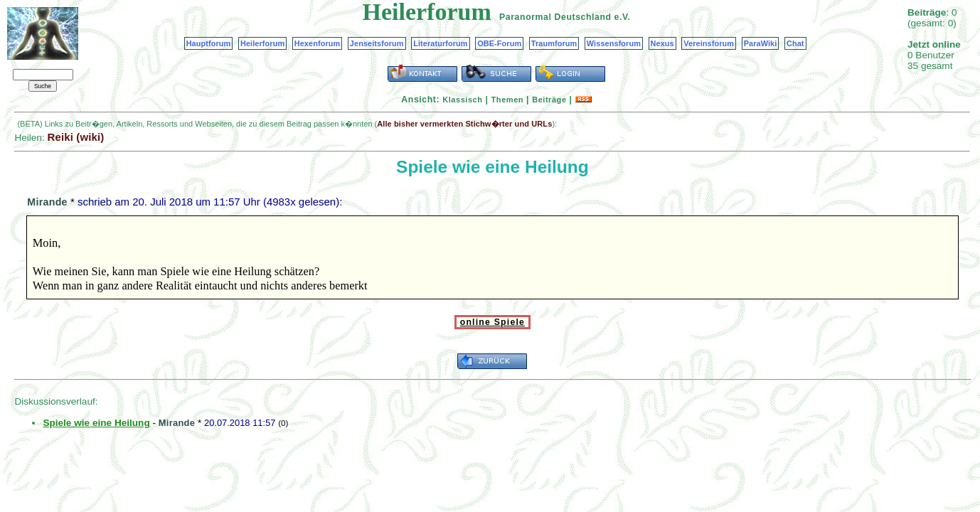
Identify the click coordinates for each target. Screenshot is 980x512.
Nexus (662, 43)
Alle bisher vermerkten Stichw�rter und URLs (464, 124)
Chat (795, 43)
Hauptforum (209, 43)
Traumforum (554, 43)
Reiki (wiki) (75, 137)
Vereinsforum (709, 43)
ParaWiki (761, 43)
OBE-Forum (499, 43)
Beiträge (549, 100)
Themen (507, 100)
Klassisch (462, 100)
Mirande (47, 202)
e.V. (622, 17)
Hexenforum (318, 43)
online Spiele (492, 322)
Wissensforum (614, 43)
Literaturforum (440, 43)
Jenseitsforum (377, 43)
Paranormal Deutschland (555, 17)
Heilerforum (262, 43)
